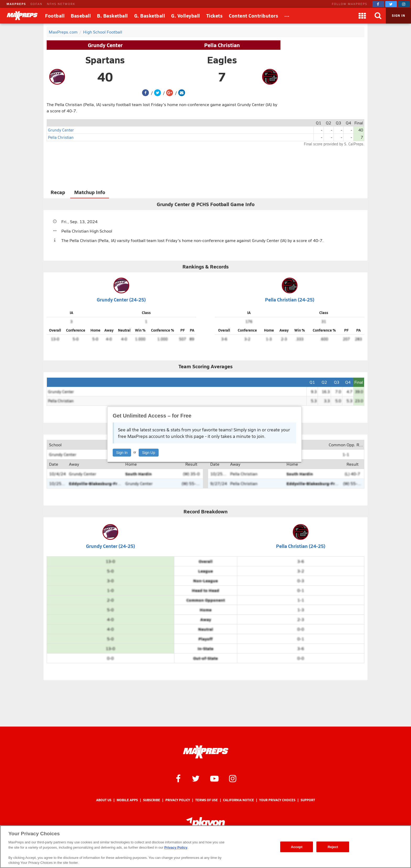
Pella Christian (222, 45)
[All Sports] (287, 16)
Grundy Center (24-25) (121, 300)
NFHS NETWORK (61, 4)
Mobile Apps (127, 800)
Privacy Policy (178, 800)
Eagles (222, 60)
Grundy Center (105, 45)
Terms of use (207, 800)
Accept (297, 847)
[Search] (378, 16)
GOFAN (36, 4)
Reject (333, 847)
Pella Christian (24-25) (290, 300)
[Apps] (362, 16)
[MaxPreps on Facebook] (378, 4)
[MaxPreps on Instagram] (404, 4)
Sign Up (149, 453)
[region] (206, 847)
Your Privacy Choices (277, 800)
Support (308, 800)
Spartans (105, 60)
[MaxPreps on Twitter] (391, 4)
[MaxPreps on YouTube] (214, 778)
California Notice (239, 800)
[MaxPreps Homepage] (206, 752)
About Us (104, 800)
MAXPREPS (16, 4)
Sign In (122, 453)
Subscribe (152, 800)
